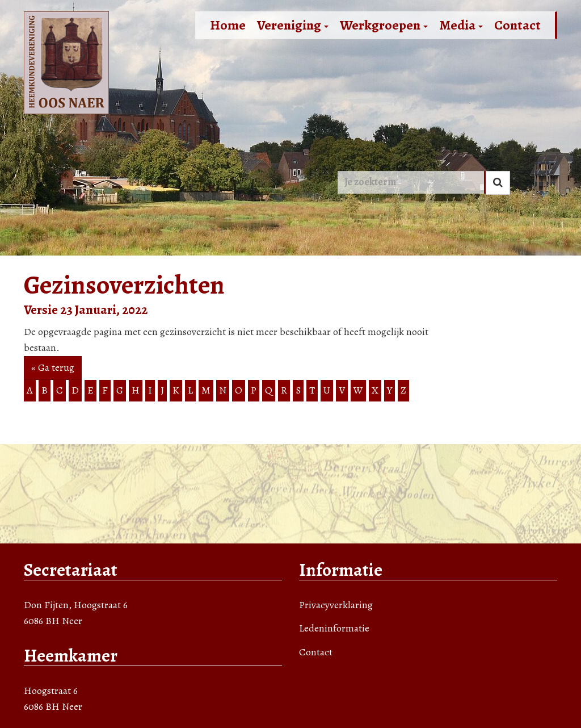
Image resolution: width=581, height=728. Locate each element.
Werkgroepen (384, 25)
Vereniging (293, 25)
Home (228, 25)
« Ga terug (53, 367)
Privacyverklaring (336, 605)
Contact (517, 25)
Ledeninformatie (334, 628)
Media (461, 25)
